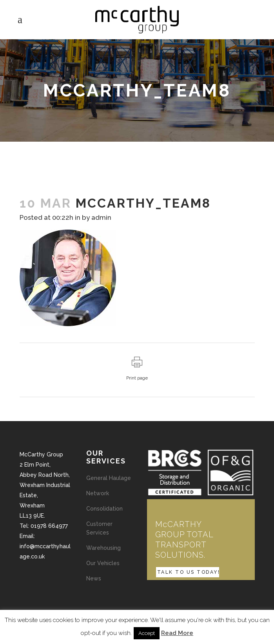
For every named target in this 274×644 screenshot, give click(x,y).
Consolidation (104, 509)
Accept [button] (147, 633)
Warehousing (103, 548)
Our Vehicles (103, 563)
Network (98, 493)
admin (101, 217)
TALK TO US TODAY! (189, 572)
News (94, 578)
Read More (177, 633)
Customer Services (99, 528)
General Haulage (109, 478)
